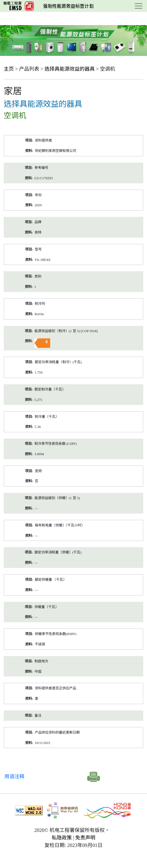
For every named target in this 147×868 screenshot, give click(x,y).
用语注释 (14, 776)
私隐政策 (62, 838)
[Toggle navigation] (139, 6)
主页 (9, 69)
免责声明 (85, 838)
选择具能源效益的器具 (70, 69)
